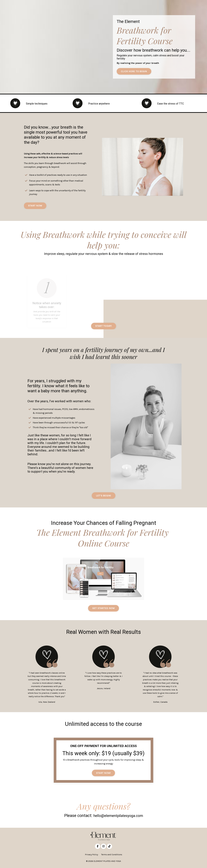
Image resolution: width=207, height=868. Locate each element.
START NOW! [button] (103, 774)
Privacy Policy (91, 856)
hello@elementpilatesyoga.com (118, 817)
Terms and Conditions (112, 856)
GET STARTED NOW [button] (104, 609)
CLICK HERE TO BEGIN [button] (134, 71)
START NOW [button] (35, 206)
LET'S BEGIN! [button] (104, 496)
